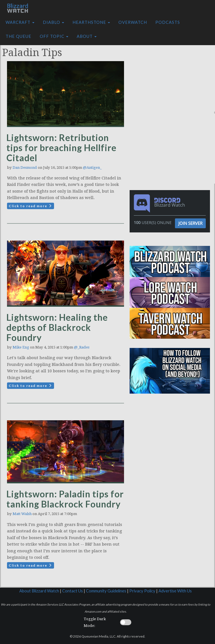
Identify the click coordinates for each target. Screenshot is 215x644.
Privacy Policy (142, 591)
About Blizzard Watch (39, 591)
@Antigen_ (92, 168)
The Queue (18, 36)
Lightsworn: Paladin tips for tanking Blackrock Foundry (65, 499)
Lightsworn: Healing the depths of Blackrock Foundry (57, 327)
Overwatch (133, 22)
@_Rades (82, 347)
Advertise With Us (175, 591)
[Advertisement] (174, 77)
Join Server (190, 223)
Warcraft (20, 22)
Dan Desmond (25, 168)
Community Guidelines (106, 591)
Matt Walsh (22, 514)
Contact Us (73, 591)
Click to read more (31, 206)
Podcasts (168, 22)
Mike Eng (21, 347)
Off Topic (54, 36)
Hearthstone (91, 22)
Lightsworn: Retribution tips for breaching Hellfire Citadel (61, 148)
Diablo (53, 22)
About (87, 36)
